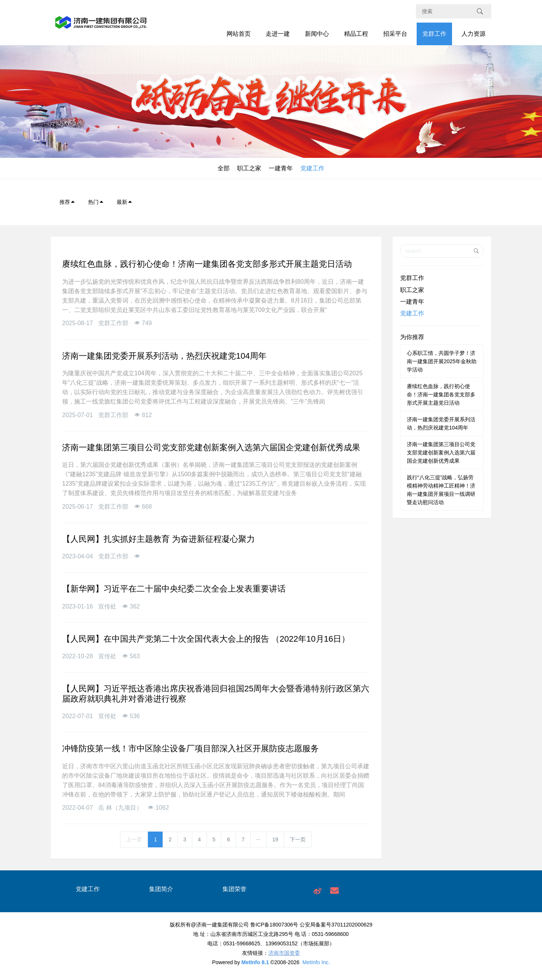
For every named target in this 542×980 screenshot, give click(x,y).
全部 (224, 168)
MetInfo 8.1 (255, 962)
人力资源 (473, 34)
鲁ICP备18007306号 (274, 925)
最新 (125, 202)
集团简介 (161, 889)
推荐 (67, 202)
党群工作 (434, 34)
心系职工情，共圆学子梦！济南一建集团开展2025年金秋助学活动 (442, 361)
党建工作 (312, 168)
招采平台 (395, 34)
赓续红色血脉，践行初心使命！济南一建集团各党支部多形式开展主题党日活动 (441, 394)
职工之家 (249, 168)
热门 (96, 202)
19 (276, 839)
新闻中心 (317, 34)
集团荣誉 (234, 889)
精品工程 (356, 34)
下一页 (298, 839)
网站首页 (239, 34)
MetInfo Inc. (316, 962)
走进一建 (278, 34)
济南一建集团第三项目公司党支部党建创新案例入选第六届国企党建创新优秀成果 (441, 453)
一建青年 (281, 168)
